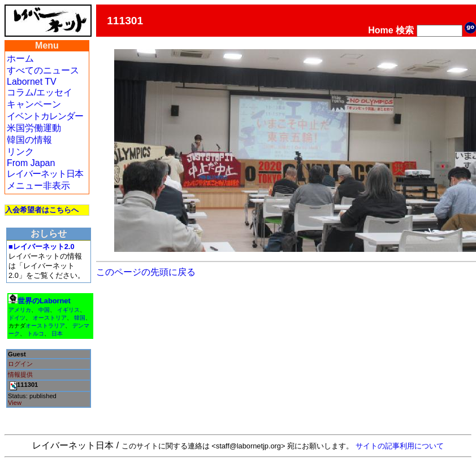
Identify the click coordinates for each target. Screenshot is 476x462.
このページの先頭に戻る (146, 272)
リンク (20, 152)
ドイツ (17, 318)
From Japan (31, 163)
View (15, 403)
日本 (57, 334)
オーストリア (50, 318)
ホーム (20, 58)
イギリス (68, 310)
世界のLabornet (44, 301)
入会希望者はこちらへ (42, 210)
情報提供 (20, 374)
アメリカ (20, 310)
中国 (44, 310)
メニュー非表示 (38, 186)
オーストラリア (45, 326)
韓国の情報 (29, 140)
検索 (405, 30)
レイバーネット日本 (45, 174)
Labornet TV (32, 82)
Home (380, 30)
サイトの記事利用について (400, 446)
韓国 (80, 318)
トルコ (36, 334)
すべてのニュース (43, 70)
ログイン (20, 364)
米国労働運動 (34, 128)
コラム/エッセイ (40, 92)
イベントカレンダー (45, 116)
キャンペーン (34, 104)
